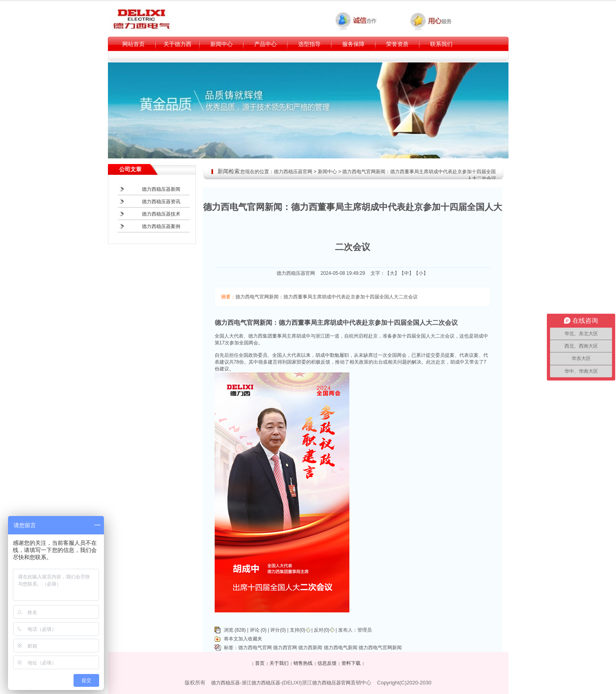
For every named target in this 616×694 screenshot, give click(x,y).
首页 (260, 663)
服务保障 (353, 44)
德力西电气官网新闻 (380, 648)
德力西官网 (285, 648)
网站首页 (134, 44)
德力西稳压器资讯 (161, 202)
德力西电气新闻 (341, 648)
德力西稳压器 (225, 683)
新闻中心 (221, 44)
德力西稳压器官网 (293, 172)
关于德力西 (177, 44)
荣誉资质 (397, 44)
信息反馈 (327, 663)
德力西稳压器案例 (161, 226)
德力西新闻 (310, 648)
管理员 (365, 630)
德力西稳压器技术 (161, 214)
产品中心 (265, 44)
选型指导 (309, 44)
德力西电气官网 (255, 648)
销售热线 (303, 663)
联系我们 (441, 44)
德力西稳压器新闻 (161, 189)
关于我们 (279, 663)
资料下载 (351, 663)
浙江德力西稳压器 (261, 683)
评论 (255, 630)
